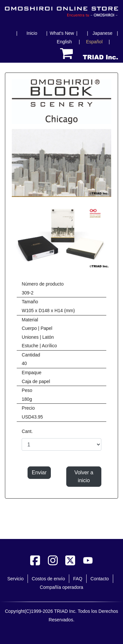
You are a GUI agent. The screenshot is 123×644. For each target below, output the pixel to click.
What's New (62, 33)
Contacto (100, 579)
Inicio (32, 33)
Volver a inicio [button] (84, 476)
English (64, 42)
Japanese (102, 33)
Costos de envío (48, 579)
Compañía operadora (61, 587)
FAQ (78, 579)
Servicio (15, 579)
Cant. (27, 431)
